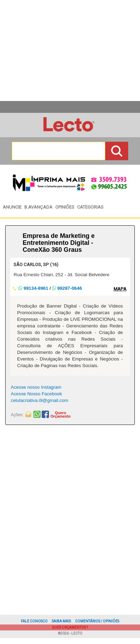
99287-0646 (67, 288)
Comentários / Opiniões (97, 621)
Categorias (90, 207)
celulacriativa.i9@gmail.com (39, 400)
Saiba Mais (61, 621)
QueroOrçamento (60, 414)
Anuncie (12, 207)
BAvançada (38, 207)
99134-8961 (34, 288)
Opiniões (65, 207)
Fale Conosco (34, 621)
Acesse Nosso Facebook (36, 394)
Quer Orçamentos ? (70, 627)
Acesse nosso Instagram (36, 387)
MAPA (120, 289)
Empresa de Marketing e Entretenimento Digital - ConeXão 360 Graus (59, 243)
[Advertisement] (67, 512)
